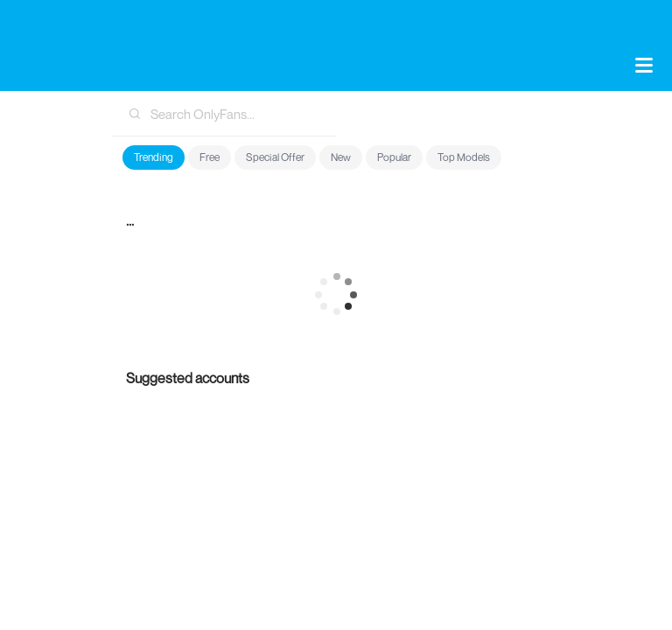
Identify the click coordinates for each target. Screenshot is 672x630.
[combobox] (224, 113)
